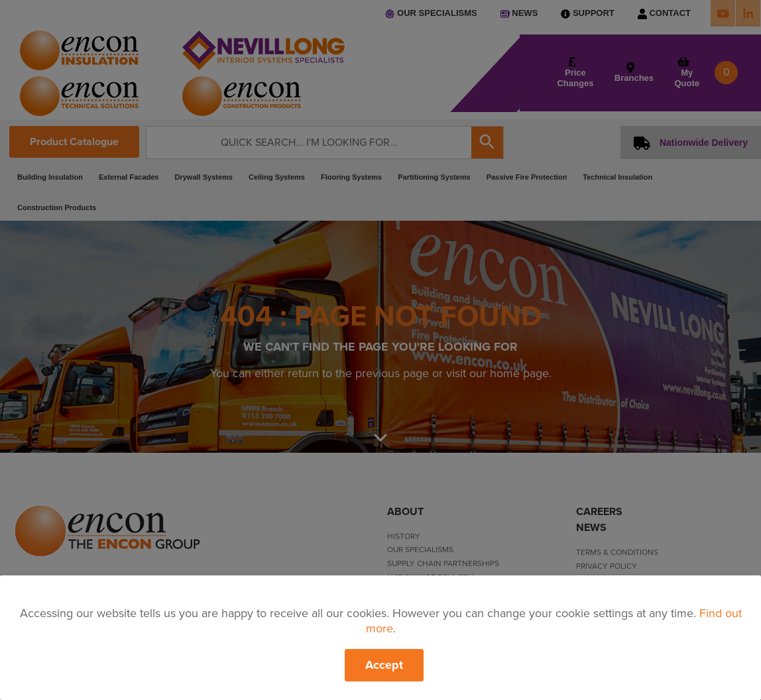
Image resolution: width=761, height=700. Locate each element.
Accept (384, 665)
